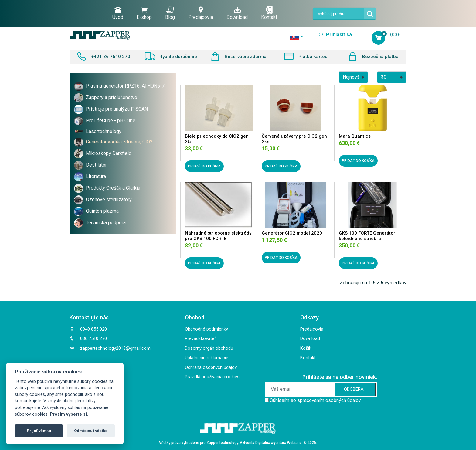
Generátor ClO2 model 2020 (292, 233)
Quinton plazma (102, 211)
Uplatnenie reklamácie (207, 358)
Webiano (294, 443)
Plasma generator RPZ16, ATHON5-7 (125, 86)
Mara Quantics (355, 136)
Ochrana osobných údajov (211, 367)
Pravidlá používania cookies (212, 377)
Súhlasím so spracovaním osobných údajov (315, 400)
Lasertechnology (104, 131)
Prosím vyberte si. (69, 414)
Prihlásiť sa (335, 34)
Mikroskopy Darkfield (109, 153)
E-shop (144, 13)
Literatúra (96, 176)
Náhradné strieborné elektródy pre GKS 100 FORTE (218, 236)
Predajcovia (201, 13)
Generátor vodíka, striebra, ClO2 (119, 142)
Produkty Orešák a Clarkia (113, 188)
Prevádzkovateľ (200, 338)
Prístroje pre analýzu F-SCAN (117, 109)
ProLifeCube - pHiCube (111, 120)
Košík (306, 348)
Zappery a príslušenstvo (112, 97)
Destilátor (96, 165)
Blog (170, 13)
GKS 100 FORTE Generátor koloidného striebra (367, 236)
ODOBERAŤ (355, 389)
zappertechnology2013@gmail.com (115, 348)
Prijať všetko (39, 431)
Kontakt (269, 13)
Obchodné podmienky (206, 329)
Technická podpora (106, 223)
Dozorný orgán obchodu (209, 348)
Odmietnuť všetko (91, 431)
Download (237, 13)
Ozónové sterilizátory (109, 199)
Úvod (118, 13)
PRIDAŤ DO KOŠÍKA (204, 166)
